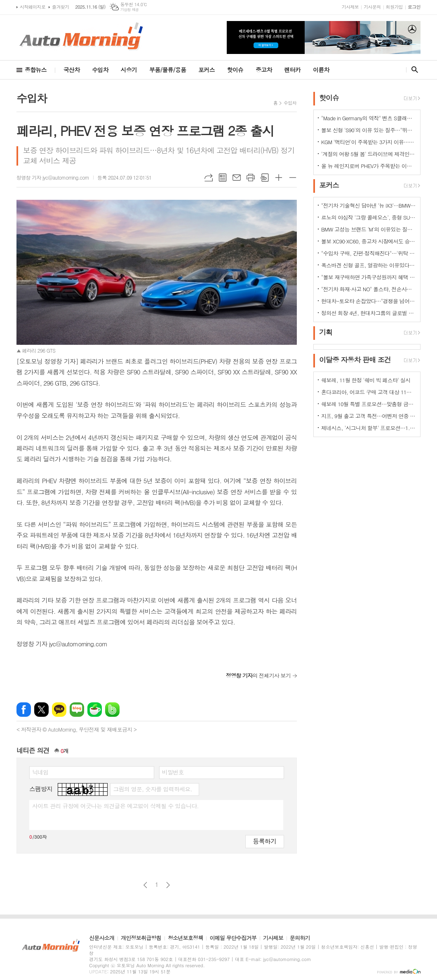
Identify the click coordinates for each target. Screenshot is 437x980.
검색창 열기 (413, 70)
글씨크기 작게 (293, 178)
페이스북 (24, 710)
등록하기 (265, 841)
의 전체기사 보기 (258, 675)
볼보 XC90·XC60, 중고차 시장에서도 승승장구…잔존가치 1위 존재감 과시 (369, 241)
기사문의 (372, 7)
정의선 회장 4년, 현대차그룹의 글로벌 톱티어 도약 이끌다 (369, 313)
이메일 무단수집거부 (233, 938)
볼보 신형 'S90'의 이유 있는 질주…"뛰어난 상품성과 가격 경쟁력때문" (369, 130)
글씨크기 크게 (279, 178)
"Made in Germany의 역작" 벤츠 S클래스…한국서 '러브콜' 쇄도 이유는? (369, 118)
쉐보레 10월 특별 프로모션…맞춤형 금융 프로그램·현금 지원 (369, 404)
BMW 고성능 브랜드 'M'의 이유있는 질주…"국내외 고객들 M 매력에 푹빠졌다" (369, 229)
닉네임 (40, 772)
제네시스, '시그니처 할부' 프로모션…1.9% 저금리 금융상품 (369, 428)
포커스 (206, 70)
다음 (168, 885)
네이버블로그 (77, 710)
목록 (223, 178)
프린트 (251, 178)
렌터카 (293, 70)
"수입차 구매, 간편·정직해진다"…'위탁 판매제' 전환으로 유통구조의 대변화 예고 (369, 253)
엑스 (41, 710)
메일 (237, 178)
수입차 (100, 70)
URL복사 (209, 178)
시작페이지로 (33, 7)
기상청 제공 (130, 10)
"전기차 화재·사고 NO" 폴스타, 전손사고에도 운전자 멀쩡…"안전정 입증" (369, 289)
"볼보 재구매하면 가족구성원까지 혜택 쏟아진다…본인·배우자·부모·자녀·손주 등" (369, 277)
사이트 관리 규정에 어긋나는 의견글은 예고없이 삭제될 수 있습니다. (115, 806)
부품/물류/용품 (168, 70)
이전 (145, 885)
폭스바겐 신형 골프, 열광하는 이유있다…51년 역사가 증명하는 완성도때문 (369, 265)
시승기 (129, 70)
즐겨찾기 (60, 7)
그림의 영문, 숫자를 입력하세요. (152, 789)
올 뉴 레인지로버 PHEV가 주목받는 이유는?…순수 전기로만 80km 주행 (369, 166)
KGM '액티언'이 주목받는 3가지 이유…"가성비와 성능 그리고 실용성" (369, 142)
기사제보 (350, 7)
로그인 (414, 7)
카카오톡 (59, 710)
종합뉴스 (36, 70)
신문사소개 (102, 938)
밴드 (112, 710)
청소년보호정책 (186, 938)
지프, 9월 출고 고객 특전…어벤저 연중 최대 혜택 (369, 416)
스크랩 (265, 178)
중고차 (264, 70)
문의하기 (300, 938)
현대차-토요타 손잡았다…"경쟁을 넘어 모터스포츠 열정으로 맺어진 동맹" (369, 301)
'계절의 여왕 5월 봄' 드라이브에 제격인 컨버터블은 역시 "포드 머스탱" (369, 154)
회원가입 (394, 7)
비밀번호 (173, 772)
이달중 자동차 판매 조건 (355, 360)
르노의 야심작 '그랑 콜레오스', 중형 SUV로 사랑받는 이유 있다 (369, 217)
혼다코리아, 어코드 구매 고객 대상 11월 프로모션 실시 (369, 392)
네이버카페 (95, 710)
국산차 (72, 70)
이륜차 (321, 70)
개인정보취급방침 (141, 938)
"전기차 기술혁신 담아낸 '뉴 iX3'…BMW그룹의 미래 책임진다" (369, 205)
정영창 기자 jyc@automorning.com (53, 177)
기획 (326, 332)
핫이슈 (235, 70)
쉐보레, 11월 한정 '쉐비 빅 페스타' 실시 (366, 380)
